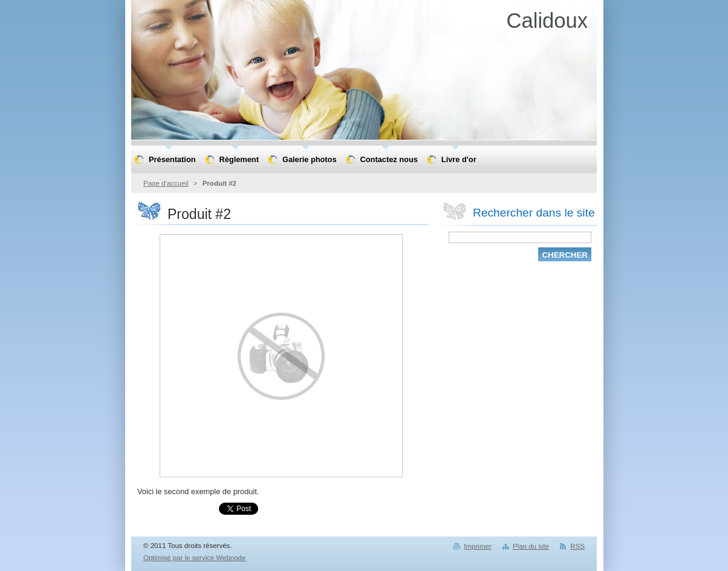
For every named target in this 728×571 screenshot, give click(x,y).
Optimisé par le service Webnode (194, 558)
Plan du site (531, 546)
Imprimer (477, 546)
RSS (577, 546)
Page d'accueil (166, 183)
